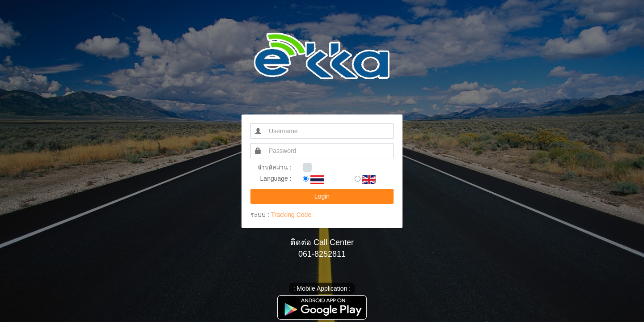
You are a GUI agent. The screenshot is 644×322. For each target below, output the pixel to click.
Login (322, 196)
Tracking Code (291, 215)
